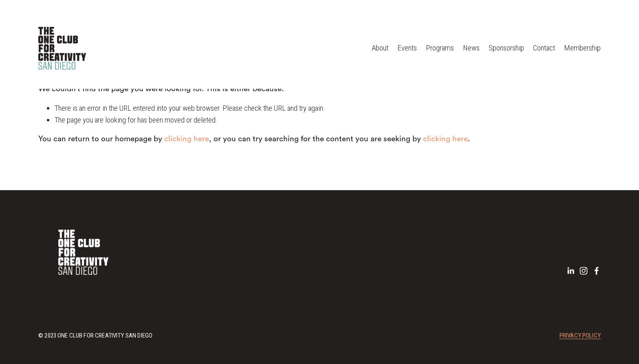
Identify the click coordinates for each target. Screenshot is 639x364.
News (471, 48)
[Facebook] (597, 271)
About (380, 48)
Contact (544, 48)
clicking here (187, 139)
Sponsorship (506, 48)
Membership (582, 48)
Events (407, 48)
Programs (440, 48)
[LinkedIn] (571, 271)
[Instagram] (584, 271)
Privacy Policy (580, 336)
